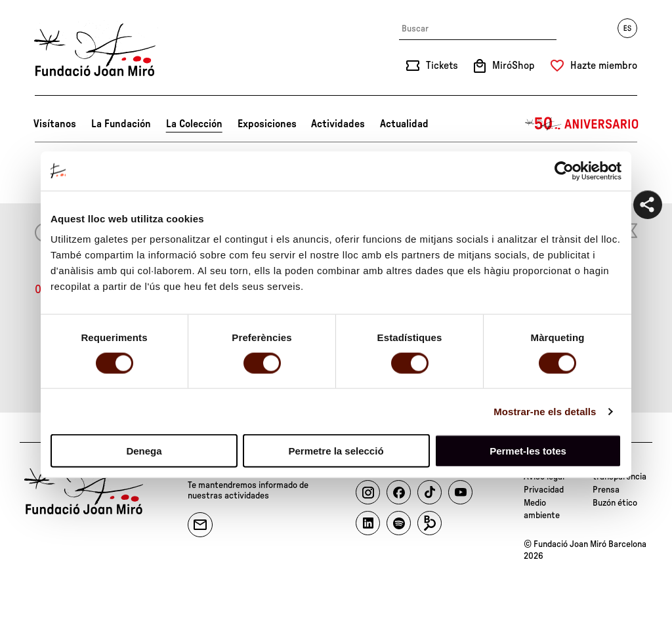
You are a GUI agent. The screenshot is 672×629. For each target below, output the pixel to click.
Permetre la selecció (336, 451)
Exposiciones (267, 124)
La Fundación (121, 124)
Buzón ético (615, 503)
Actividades (338, 124)
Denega (144, 451)
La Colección (194, 124)
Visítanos (55, 124)
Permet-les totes (528, 451)
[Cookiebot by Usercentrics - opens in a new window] (564, 171)
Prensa (606, 490)
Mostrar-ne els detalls (545, 411)
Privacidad (544, 490)
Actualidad (404, 124)
